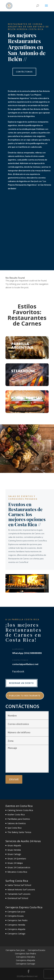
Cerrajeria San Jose (16, 912)
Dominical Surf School (18, 898)
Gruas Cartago (14, 854)
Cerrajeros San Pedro (17, 920)
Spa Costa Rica (14, 828)
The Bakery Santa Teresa (19, 832)
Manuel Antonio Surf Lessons (21, 890)
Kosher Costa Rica (16, 815)
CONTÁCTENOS (24, 72)
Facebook (18, 671)
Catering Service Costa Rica (20, 810)
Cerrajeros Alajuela (16, 929)
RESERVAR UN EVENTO (22, 683)
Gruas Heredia (14, 850)
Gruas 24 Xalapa (15, 863)
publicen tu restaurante (25, 696)
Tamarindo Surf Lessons (19, 894)
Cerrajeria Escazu (16, 916)
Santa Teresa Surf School (19, 885)
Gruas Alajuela (14, 845)
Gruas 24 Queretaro (17, 859)
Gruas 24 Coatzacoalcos (19, 867)
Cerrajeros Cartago (16, 934)
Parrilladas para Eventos (19, 819)
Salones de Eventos (17, 823)
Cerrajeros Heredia (16, 925)
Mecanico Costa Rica (17, 872)
